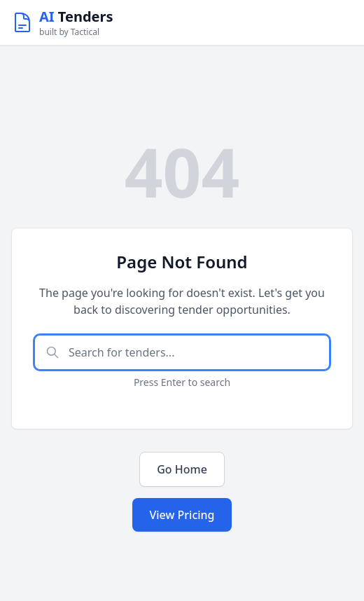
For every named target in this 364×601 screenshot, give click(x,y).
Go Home (182, 469)
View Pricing (182, 515)
